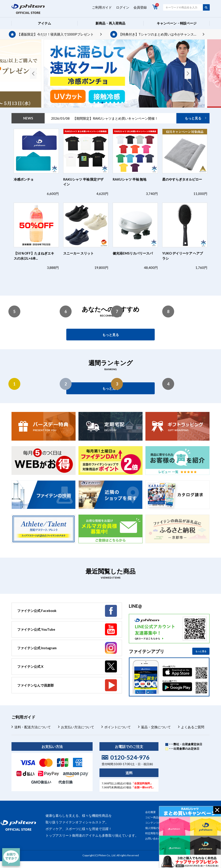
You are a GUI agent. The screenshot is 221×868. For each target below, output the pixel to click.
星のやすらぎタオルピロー (182, 179)
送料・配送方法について (33, 727)
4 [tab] (108, 103)
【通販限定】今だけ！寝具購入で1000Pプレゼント (55, 34)
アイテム (44, 23)
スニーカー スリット (78, 253)
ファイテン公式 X (30, 666)
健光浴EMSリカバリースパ (133, 253)
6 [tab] (116, 103)
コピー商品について (157, 817)
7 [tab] (120, 103)
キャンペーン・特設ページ (177, 23)
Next (188, 73)
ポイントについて (118, 727)
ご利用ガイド (102, 7)
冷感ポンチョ (24, 179)
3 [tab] (104, 103)
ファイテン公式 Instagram (37, 648)
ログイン (123, 7)
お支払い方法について (78, 727)
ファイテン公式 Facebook (37, 611)
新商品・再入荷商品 (110, 23)
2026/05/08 (105, 118)
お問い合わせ (153, 839)
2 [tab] (100, 103)
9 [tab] (128, 103)
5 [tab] (112, 103)
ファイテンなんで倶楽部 (35, 685)
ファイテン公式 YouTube (36, 629)
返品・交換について (156, 727)
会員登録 (140, 7)
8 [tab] (124, 103)
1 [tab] (96, 103)
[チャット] (11, 857)
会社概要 (151, 812)
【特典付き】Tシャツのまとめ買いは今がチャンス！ (158, 34)
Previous (33, 73)
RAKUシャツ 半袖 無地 (130, 179)
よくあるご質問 (193, 727)
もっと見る (193, 118)
